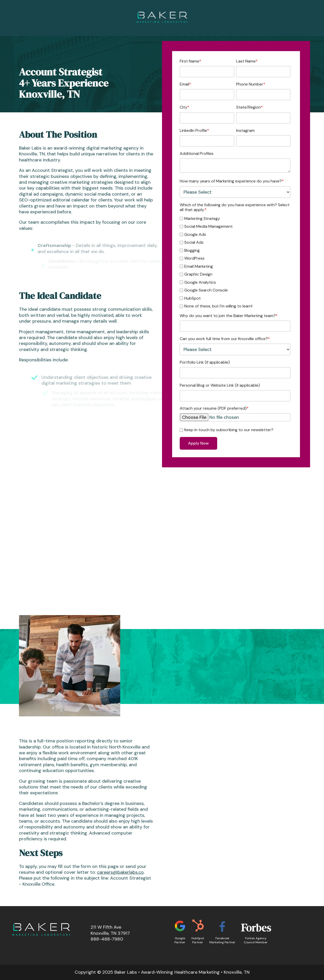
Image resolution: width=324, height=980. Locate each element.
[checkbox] (235, 262)
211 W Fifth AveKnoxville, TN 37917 (110, 930)
